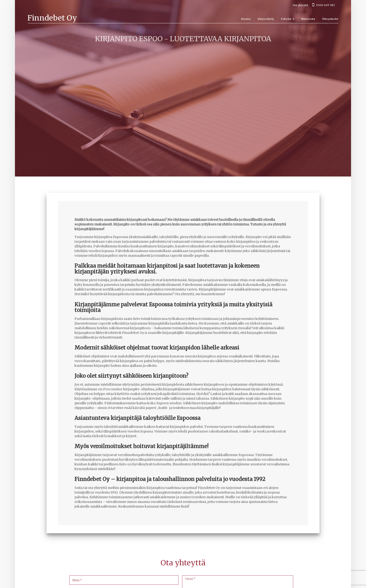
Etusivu (246, 19)
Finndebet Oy (52, 18)
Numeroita (308, 19)
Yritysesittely (266, 19)
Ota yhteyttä (300, 5)
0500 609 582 (324, 5)
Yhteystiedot (330, 19)
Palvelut (288, 19)
